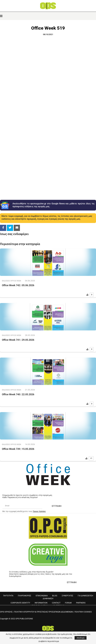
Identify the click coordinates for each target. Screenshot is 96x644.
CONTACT (56, 603)
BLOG (55, 596)
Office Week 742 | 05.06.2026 (18, 285)
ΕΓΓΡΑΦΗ (57, 506)
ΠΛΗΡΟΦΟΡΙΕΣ (25, 596)
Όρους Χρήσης (39, 511)
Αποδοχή (81, 638)
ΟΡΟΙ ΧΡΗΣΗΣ (6, 612)
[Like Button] (87, 295)
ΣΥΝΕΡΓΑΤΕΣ (68, 596)
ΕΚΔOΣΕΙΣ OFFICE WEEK (12, 281)
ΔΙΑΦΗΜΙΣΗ (48, 598)
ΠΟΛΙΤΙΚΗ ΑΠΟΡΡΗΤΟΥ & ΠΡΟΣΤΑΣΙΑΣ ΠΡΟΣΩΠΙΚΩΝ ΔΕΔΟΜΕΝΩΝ (43, 612)
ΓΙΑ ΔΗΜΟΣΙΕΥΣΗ (85, 596)
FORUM (68, 603)
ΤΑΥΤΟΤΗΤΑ (8, 596)
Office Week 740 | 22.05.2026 (18, 394)
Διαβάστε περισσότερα (49, 641)
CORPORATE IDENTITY (20, 603)
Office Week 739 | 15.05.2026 (18, 449)
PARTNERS (81, 603)
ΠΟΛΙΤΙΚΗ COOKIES (83, 612)
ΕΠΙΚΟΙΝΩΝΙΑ (42, 596)
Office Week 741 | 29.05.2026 (18, 340)
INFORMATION (41, 603)
